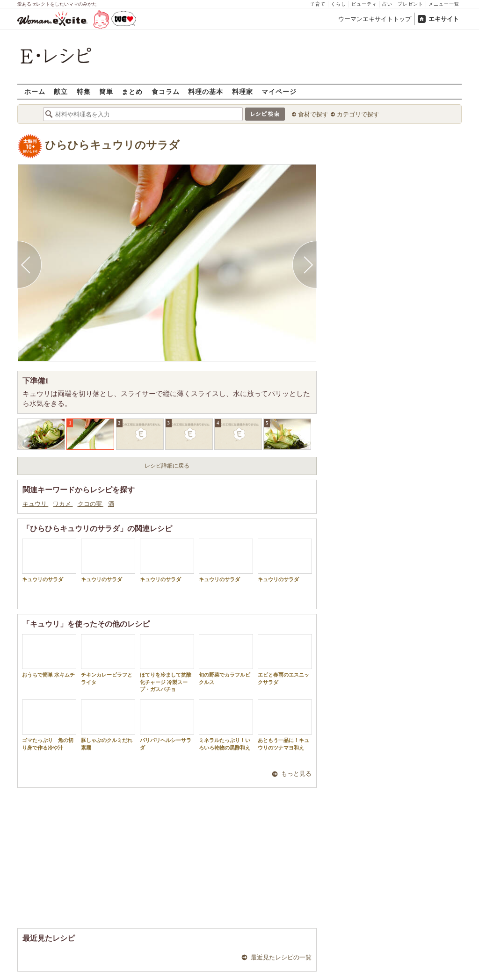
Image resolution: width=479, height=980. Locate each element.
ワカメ (63, 504)
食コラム (166, 91)
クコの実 (91, 504)
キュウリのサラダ (49, 560)
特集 (84, 91)
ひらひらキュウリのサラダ (112, 145)
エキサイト (444, 19)
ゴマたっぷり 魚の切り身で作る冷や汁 (49, 725)
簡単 (106, 91)
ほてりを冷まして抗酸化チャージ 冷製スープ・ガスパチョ (167, 663)
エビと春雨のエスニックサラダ (285, 659)
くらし (338, 4)
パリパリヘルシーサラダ (167, 725)
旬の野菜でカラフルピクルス (226, 659)
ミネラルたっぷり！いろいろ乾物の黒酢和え (226, 725)
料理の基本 (206, 91)
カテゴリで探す (358, 114)
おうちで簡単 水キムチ (49, 656)
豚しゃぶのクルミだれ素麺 (108, 725)
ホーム (35, 91)
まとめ (132, 91)
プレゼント (410, 4)
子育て (318, 4)
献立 (61, 91)
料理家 (243, 91)
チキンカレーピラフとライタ (108, 659)
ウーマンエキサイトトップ (375, 19)
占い (387, 4)
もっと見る (296, 774)
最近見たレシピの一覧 (281, 957)
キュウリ (35, 504)
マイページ (279, 91)
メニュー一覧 (444, 4)
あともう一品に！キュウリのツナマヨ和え (285, 725)
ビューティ (364, 4)
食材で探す (313, 114)
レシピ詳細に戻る (167, 466)
